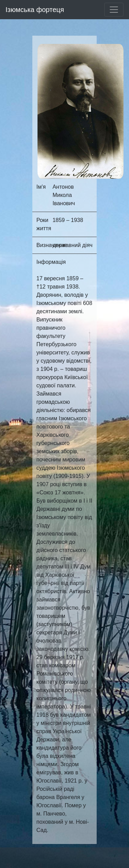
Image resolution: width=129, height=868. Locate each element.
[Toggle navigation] (114, 10)
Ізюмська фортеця (35, 10)
